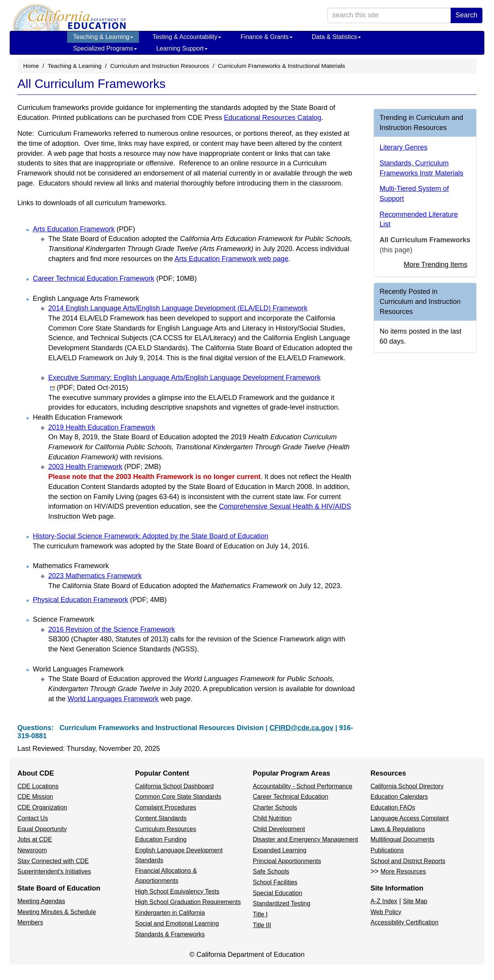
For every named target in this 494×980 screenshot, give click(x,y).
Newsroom (32, 850)
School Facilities (275, 882)
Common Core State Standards (178, 797)
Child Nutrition (272, 818)
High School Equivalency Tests (177, 891)
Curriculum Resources (166, 829)
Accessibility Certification (404, 922)
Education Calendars (399, 797)
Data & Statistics (336, 37)
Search (466, 15)
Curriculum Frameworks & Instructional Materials (281, 66)
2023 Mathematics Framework (95, 576)
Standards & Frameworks (170, 934)
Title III (262, 925)
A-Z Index (384, 901)
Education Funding (161, 839)
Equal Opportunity (42, 829)
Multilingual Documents (402, 839)
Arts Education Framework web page (231, 259)
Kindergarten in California (170, 913)
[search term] (389, 15)
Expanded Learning (280, 850)
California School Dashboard (174, 786)
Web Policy (386, 912)
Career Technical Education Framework (115, 278)
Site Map (415, 901)
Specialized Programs (105, 48)
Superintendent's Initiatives (54, 871)
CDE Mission (35, 797)
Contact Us (33, 818)
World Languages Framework (113, 699)
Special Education (277, 893)
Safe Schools (271, 871)
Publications (387, 850)
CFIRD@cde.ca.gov (301, 728)
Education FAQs (393, 807)
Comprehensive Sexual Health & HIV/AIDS (285, 506)
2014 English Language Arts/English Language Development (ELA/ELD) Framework (178, 308)
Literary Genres (404, 147)
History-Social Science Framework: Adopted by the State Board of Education (151, 536)
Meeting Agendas (41, 901)
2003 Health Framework (105, 467)
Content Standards (161, 818)
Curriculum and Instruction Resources (160, 66)
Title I (260, 914)
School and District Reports (408, 861)
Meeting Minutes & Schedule (57, 912)
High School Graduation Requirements (188, 902)
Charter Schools (275, 807)
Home (31, 66)
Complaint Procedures (166, 807)
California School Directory (407, 786)
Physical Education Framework (100, 600)
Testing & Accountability (187, 37)
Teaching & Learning (103, 37)
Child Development (279, 829)
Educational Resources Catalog (272, 118)
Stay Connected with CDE (53, 861)
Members (30, 922)
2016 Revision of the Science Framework (112, 629)
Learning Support (182, 48)
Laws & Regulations (398, 829)
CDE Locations (38, 786)
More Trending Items (436, 265)
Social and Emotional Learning (177, 923)
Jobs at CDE (35, 839)
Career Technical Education (290, 797)
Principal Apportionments (287, 861)
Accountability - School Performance (303, 786)
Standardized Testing (282, 903)
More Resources (403, 871)
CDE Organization (42, 807)
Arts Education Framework (84, 229)
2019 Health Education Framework (102, 427)
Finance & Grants (266, 37)
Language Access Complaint (410, 818)
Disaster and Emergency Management (305, 839)
